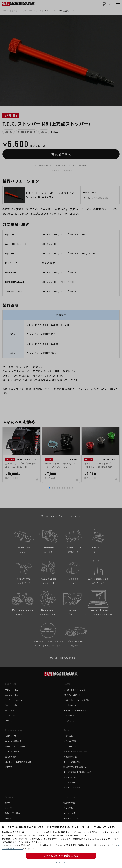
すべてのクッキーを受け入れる (61, 856)
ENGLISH (61, 863)
